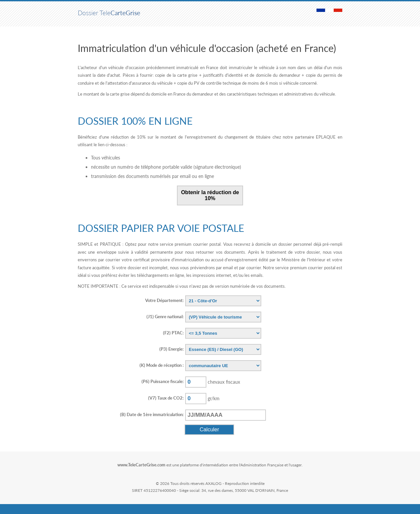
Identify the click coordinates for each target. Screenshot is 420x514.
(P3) (171, 349)
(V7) (166, 398)
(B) (152, 414)
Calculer (210, 429)
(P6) (163, 381)
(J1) (165, 317)
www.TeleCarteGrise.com (141, 465)
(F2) (173, 333)
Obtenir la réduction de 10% (210, 195)
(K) (162, 365)
